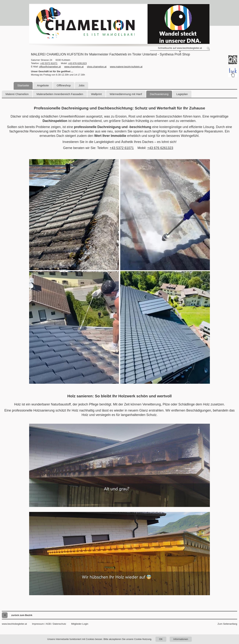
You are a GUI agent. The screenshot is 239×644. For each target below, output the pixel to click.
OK (161, 639)
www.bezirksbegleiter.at (14, 624)
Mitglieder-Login (80, 624)
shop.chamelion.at (97, 67)
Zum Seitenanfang (227, 624)
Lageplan (182, 94)
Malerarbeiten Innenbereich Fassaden (60, 94)
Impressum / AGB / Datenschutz (49, 624)
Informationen (181, 639)
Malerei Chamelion (17, 94)
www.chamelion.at (74, 67)
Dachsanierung (159, 94)
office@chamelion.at (50, 67)
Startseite (23, 85)
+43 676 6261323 (77, 63)
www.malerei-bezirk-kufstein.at (126, 67)
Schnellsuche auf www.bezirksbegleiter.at (180, 48)
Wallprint (96, 94)
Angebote (43, 85)
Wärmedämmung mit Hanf (126, 94)
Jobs (82, 85)
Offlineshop (64, 85)
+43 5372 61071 (49, 63)
